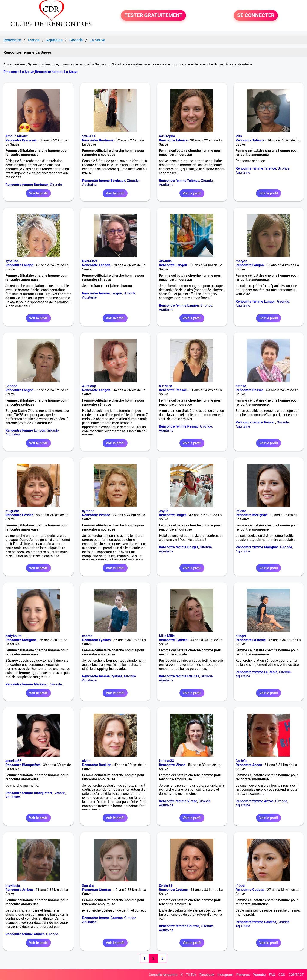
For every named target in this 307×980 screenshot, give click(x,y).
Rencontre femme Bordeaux (27, 185)
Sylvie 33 (166, 886)
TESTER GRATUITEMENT (153, 15)
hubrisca (166, 386)
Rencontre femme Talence (179, 181)
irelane (241, 511)
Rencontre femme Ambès (25, 934)
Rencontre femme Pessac (179, 426)
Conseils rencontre (163, 975)
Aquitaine (89, 185)
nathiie (241, 386)
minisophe (167, 136)
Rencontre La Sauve (19, 72)
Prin (239, 136)
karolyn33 (166, 761)
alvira (86, 761)
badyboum (13, 636)
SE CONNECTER (256, 15)
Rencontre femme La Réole (257, 672)
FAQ (272, 975)
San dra (88, 886)
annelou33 (13, 761)
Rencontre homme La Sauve (57, 72)
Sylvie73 (89, 136)
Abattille (165, 261)
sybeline (12, 261)
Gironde (56, 185)
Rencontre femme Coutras (103, 918)
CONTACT (296, 975)
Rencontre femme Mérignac (257, 547)
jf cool (240, 886)
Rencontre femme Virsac (178, 801)
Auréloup (89, 386)
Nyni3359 (90, 261)
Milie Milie (167, 636)
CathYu (241, 761)
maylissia (13, 886)
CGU (282, 975)
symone (88, 511)
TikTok (191, 975)
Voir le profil (38, 193)
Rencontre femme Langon (102, 293)
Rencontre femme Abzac (255, 801)
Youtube (259, 975)
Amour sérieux (17, 136)
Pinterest (243, 975)
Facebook (207, 975)
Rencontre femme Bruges (179, 547)
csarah (87, 636)
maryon (242, 261)
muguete (12, 511)
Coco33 (11, 386)
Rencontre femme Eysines (102, 676)
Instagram (225, 975)
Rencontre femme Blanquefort (29, 793)
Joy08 (164, 511)
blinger (241, 636)
